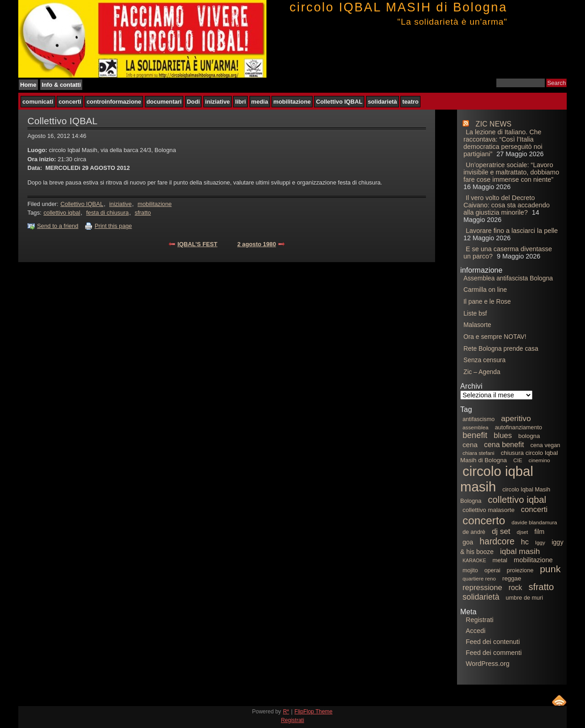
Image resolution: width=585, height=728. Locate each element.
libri (240, 102)
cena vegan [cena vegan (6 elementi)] (545, 445)
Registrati (480, 620)
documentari (164, 102)
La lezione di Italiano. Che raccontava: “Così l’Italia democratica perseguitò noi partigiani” (503, 143)
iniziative (218, 102)
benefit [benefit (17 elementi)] (475, 435)
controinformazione (114, 102)
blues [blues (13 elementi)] (503, 435)
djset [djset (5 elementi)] (523, 532)
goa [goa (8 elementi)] (468, 542)
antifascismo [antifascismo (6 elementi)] (479, 419)
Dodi (193, 102)
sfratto (143, 213)
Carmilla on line (485, 290)
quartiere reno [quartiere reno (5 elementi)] (479, 578)
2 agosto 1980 (257, 244)
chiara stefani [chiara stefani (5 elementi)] (479, 453)
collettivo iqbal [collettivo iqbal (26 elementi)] (517, 500)
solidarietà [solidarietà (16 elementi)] (481, 597)
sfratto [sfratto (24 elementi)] (541, 587)
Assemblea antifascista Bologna (508, 278)
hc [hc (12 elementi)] (525, 542)
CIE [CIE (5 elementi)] (518, 460)
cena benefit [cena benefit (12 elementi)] (504, 444)
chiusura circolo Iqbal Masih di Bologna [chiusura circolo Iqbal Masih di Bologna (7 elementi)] (509, 456)
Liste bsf (475, 313)
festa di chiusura (108, 213)
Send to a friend (58, 226)
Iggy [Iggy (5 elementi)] (540, 542)
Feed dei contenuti (493, 642)
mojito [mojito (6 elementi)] (470, 570)
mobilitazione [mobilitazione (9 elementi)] (533, 560)
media (260, 102)
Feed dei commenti (494, 653)
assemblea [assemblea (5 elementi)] (476, 427)
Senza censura (484, 360)
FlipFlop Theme (313, 712)
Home (28, 85)
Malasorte (477, 325)
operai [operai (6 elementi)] (492, 570)
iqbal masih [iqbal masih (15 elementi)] (520, 551)
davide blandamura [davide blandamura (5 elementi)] (534, 522)
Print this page (113, 226)
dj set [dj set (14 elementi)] (501, 531)
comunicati (38, 102)
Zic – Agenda (482, 372)
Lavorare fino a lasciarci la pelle (512, 231)
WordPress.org (488, 664)
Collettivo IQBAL (339, 102)
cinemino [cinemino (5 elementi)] (540, 460)
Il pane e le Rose (487, 301)
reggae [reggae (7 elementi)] (512, 578)
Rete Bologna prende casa (501, 348)
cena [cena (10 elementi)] (470, 445)
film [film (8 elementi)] (539, 532)
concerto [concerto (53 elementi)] (484, 520)
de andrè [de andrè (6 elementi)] (474, 532)
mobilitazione (292, 102)
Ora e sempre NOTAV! (495, 337)
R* (286, 712)
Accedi (476, 631)
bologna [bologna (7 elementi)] (529, 436)
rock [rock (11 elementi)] (516, 588)
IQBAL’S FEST (197, 244)
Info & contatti (61, 85)
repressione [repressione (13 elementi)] (482, 588)
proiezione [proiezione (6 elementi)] (520, 570)
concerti (70, 102)
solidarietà (383, 102)
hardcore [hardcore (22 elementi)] (497, 541)
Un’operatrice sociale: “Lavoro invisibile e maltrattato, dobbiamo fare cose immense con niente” (511, 172)
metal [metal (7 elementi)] (500, 560)
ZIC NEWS (494, 124)
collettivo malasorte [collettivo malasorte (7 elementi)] (489, 510)
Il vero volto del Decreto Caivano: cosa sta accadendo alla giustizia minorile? (507, 205)
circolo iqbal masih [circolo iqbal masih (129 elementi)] (497, 479)
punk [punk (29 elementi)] (550, 569)
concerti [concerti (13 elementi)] (534, 509)
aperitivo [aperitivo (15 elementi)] (516, 418)
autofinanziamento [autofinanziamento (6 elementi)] (519, 427)
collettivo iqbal (62, 213)
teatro (410, 102)
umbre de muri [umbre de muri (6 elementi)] (525, 598)
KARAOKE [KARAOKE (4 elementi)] (474, 560)
